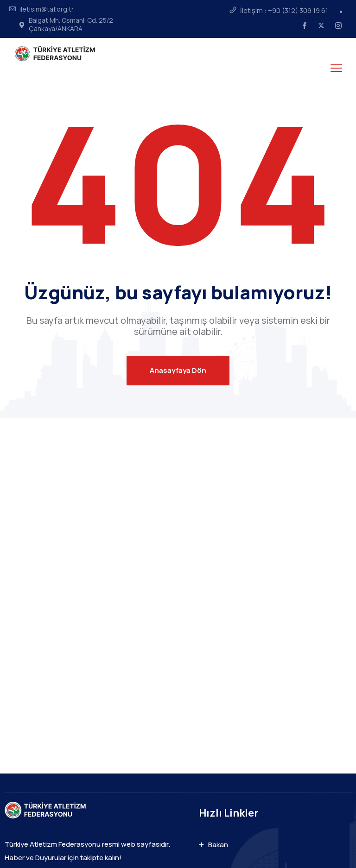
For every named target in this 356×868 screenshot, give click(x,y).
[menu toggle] (336, 68)
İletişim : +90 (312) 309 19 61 (284, 11)
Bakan (218, 845)
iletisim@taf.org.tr (47, 9)
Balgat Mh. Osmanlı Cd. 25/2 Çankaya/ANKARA (71, 25)
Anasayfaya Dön (178, 370)
